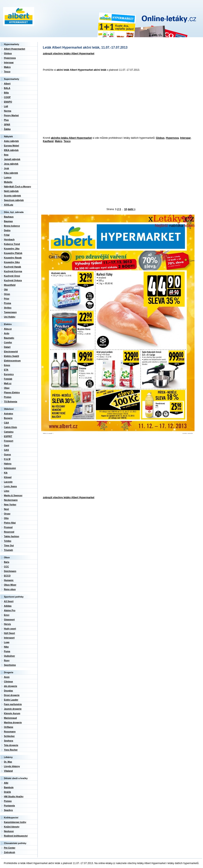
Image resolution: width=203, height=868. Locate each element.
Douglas (8, 691)
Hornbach (9, 239)
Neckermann (11, 500)
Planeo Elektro (12, 392)
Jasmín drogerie (13, 709)
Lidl (6, 106)
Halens (8, 464)
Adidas (8, 606)
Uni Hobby (10, 317)
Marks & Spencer (13, 495)
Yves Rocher (11, 750)
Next (6, 509)
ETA (6, 370)
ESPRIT (8, 436)
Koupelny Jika (12, 249)
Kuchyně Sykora (13, 280)
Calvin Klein (10, 427)
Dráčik (7, 792)
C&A (6, 423)
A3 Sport (9, 601)
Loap (7, 642)
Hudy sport (10, 629)
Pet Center (10, 848)
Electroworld (11, 352)
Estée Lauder (11, 700)
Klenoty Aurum (12, 713)
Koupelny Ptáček (13, 253)
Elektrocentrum (12, 361)
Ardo (7, 333)
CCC (6, 567)
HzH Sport (9, 633)
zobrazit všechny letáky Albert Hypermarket (69, 54)
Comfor (8, 342)
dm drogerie (11, 686)
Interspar (185, 138)
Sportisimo (10, 665)
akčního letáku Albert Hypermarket (71, 138)
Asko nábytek (11, 141)
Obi (6, 289)
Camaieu (9, 432)
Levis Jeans (10, 486)
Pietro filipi (10, 523)
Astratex (8, 414)
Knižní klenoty (12, 827)
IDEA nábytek (11, 150)
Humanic (9, 580)
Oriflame (9, 727)
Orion (7, 294)
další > (132, 209)
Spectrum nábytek (14, 200)
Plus (6, 120)
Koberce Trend (12, 244)
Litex (7, 491)
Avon (7, 677)
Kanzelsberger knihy (15, 822)
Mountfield (10, 285)
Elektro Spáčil (11, 356)
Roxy (7, 660)
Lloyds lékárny (12, 766)
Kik (6, 473)
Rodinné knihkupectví (16, 836)
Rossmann (10, 732)
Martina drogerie (13, 722)
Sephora (8, 741)
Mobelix (8, 182)
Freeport (9, 441)
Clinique (8, 681)
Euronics (9, 374)
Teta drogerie (11, 745)
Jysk (6, 168)
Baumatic (9, 338)
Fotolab (8, 379)
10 (126, 209)
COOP (7, 97)
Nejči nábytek (11, 191)
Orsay (7, 514)
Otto (6, 518)
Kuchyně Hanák (13, 267)
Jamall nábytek (12, 159)
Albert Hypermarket (15, 49)
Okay (7, 388)
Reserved (9, 532)
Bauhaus (9, 217)
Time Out (9, 545)
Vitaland (8, 771)
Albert (7, 84)
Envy (7, 615)
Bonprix (8, 418)
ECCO (7, 576)
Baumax (8, 221)
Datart (7, 347)
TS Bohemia (11, 402)
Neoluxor (9, 831)
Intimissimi (10, 468)
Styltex (8, 308)
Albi (6, 783)
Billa (6, 93)
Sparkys (8, 810)
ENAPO (8, 102)
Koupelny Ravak (13, 258)
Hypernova (172, 138)
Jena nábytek (11, 164)
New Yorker (10, 505)
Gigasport (9, 619)
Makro (59, 141)
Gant (7, 445)
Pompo (8, 801)
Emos (7, 365)
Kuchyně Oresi (12, 276)
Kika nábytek (11, 173)
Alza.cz (8, 329)
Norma (8, 111)
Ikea (6, 155)
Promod (8, 527)
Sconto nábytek (12, 196)
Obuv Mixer (10, 585)
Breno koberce (12, 226)
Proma (7, 303)
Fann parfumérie (13, 704)
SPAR (7, 124)
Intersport (9, 638)
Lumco (8, 177)
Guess (7, 454)
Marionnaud (10, 718)
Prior (7, 299)
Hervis (7, 624)
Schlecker (9, 736)
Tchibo (8, 541)
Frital (7, 235)
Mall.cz (8, 383)
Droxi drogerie (12, 695)
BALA (7, 88)
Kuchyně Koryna (13, 271)
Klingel (8, 477)
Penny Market (11, 115)
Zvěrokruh (10, 852)
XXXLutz (9, 205)
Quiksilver (9, 656)
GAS (6, 450)
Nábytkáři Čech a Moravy (18, 187)
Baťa (7, 562)
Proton (8, 397)
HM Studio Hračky (14, 796)
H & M (7, 459)
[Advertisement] (83, 104)
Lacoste (8, 482)
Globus (160, 138)
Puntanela (9, 806)
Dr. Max (8, 762)
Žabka (7, 129)
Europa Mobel (11, 146)
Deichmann (10, 571)
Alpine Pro (10, 610)
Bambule (9, 787)
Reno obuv (10, 589)
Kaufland (48, 141)
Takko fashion (11, 536)
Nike (6, 647)
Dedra (7, 230)
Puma (7, 651)
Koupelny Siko (12, 262)
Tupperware (10, 312)
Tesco (67, 141)
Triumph (8, 550)
